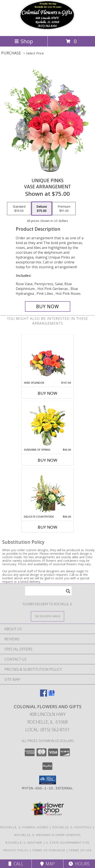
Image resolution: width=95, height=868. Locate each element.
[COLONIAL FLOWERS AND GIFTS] (47, 30)
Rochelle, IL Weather (24, 843)
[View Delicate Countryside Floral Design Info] (48, 492)
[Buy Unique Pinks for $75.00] (48, 306)
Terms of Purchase (49, 850)
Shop (24, 41)
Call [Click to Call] (16, 864)
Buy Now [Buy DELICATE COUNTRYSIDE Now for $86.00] (47, 527)
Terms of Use (80, 850)
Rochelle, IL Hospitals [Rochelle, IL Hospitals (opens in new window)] (72, 827)
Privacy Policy (16, 850)
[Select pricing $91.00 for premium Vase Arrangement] (64, 209)
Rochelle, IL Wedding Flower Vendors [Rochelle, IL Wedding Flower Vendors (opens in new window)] (48, 835)
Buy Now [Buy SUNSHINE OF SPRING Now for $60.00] (47, 460)
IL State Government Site (68, 843)
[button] (48, 780)
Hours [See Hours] (79, 864)
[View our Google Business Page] (51, 695)
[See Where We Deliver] (47, 616)
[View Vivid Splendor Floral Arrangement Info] (48, 358)
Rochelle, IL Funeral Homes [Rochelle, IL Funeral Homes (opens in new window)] (25, 827)
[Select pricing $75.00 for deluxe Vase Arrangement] (42, 209)
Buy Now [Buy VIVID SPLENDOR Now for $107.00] (47, 393)
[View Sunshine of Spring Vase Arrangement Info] (48, 425)
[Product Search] (48, 591)
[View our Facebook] (44, 695)
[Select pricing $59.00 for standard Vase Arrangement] (19, 209)
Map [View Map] (47, 864)
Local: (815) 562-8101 (47, 730)
